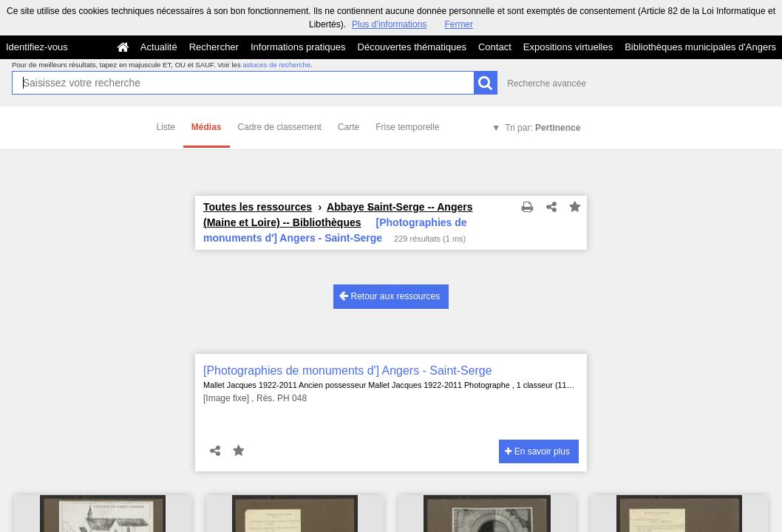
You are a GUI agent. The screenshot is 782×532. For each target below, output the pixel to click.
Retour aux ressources (390, 296)
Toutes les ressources (258, 207)
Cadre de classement (280, 127)
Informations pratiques (298, 47)
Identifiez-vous (37, 47)
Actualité (159, 47)
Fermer (459, 24)
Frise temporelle (407, 127)
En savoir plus (537, 451)
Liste (166, 127)
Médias (207, 127)
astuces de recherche (276, 65)
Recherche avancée (547, 83)
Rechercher (214, 47)
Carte (348, 127)
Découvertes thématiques (412, 47)
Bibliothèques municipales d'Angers (700, 47)
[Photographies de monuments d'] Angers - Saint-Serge (348, 371)
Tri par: (543, 128)
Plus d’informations (389, 24)
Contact (495, 47)
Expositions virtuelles (568, 47)
